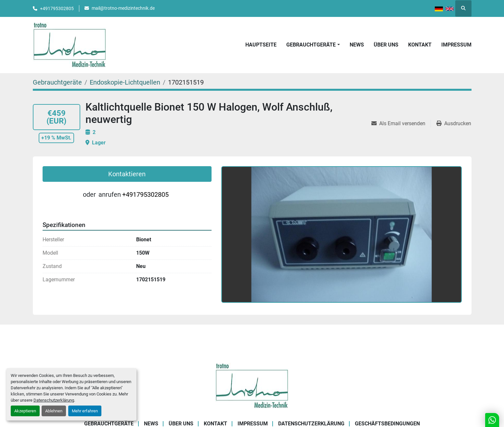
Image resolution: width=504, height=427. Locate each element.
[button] (313, 45)
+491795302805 (57, 8)
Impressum (456, 45)
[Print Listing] (454, 124)
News (357, 45)
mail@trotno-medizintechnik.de (123, 8)
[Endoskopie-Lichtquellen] (125, 82)
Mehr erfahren (85, 411)
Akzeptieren (25, 411)
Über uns (386, 45)
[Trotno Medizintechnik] (252, 386)
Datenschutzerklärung (54, 400)
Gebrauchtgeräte (311, 45)
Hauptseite (261, 45)
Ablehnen (54, 411)
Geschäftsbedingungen (387, 424)
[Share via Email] (401, 124)
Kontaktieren (127, 174)
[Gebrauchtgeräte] (57, 82)
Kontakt (420, 45)
